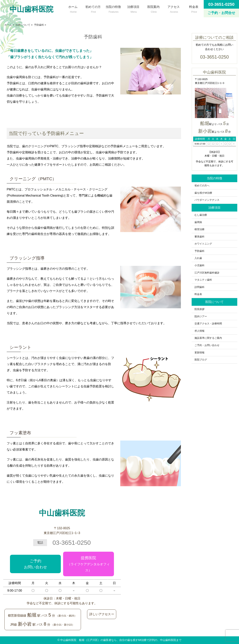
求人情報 (199, 331)
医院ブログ (201, 360)
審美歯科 (199, 237)
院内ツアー (201, 317)
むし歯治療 (201, 215)
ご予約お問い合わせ (35, 564)
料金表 (194, 8)
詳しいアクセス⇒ (102, 614)
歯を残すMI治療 (203, 193)
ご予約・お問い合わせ (207, 345)
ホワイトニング (203, 244)
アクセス (173, 8)
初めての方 (93, 8)
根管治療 (199, 229)
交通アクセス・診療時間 (208, 324)
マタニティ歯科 (203, 280)
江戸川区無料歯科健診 (207, 273)
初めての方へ (203, 186)
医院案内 (153, 8)
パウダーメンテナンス (207, 200)
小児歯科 (199, 265)
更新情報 (199, 353)
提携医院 (89, 564)
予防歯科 (199, 251)
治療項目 (133, 8)
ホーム (73, 8)
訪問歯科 (199, 287)
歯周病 (198, 222)
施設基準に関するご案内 (208, 338)
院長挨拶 (199, 309)
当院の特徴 (113, 8)
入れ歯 (198, 258)
